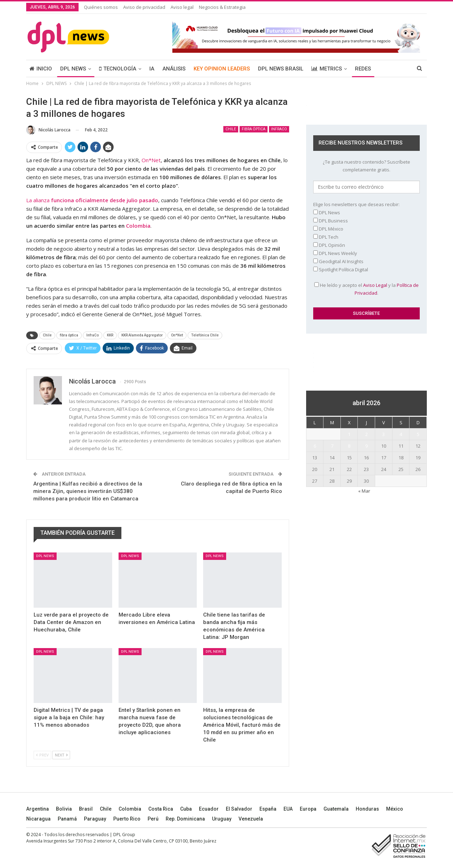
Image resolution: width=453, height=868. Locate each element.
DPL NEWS (73, 69)
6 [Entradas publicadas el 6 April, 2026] (315, 446)
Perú (153, 819)
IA (152, 69)
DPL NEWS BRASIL (281, 69)
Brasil (86, 809)
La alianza (92, 200)
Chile (231, 129)
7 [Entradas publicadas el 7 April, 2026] (332, 446)
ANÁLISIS (174, 69)
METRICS (327, 69)
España (268, 809)
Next (61, 755)
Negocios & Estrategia (222, 7)
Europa (308, 809)
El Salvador (239, 809)
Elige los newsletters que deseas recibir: (356, 204)
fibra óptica (254, 129)
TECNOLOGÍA (118, 69)
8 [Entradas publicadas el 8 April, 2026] (349, 446)
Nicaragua (38, 819)
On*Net (151, 160)
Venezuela (251, 819)
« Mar (364, 491)
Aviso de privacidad (144, 7)
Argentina (38, 809)
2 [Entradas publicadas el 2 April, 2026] (366, 434)
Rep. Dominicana (185, 819)
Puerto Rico (127, 819)
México (395, 809)
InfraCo (279, 129)
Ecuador (209, 809)
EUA (288, 809)
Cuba (186, 809)
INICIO (41, 69)
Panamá (67, 819)
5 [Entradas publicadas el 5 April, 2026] (418, 434)
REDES (363, 69)
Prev (42, 755)
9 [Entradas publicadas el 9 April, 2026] (366, 446)
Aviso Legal (375, 285)
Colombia (130, 809)
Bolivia (64, 809)
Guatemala (336, 809)
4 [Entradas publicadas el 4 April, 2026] (401, 434)
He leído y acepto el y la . (366, 289)
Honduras (367, 809)
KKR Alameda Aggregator (142, 335)
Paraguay (95, 819)
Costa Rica (161, 809)
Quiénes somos (101, 7)
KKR (110, 335)
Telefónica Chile (205, 335)
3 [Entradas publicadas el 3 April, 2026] (383, 434)
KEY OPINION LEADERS (222, 69)
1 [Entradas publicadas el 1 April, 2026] (349, 434)
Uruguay (222, 819)
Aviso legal (182, 7)
